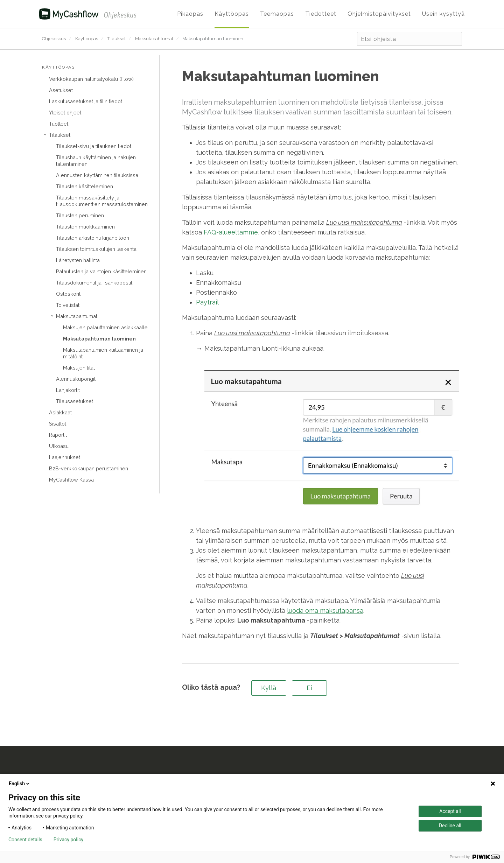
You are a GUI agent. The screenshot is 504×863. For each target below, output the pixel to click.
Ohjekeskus (54, 39)
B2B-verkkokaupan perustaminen (89, 468)
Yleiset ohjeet (65, 113)
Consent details (25, 840)
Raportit (58, 435)
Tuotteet (59, 124)
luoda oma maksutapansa (325, 611)
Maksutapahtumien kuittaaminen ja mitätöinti (103, 353)
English (20, 784)
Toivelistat (68, 305)
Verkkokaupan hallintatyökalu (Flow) (91, 79)
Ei (309, 688)
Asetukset (61, 90)
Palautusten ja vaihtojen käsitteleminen (101, 271)
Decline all (450, 826)
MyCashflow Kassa (71, 480)
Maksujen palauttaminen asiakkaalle (105, 327)
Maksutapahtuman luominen (213, 39)
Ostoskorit (68, 294)
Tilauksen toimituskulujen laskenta (96, 249)
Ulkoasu (59, 446)
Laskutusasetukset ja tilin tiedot (86, 101)
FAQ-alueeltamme (231, 232)
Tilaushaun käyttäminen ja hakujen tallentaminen (96, 161)
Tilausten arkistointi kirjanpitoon (93, 238)
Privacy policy (68, 840)
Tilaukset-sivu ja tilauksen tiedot (94, 146)
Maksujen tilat (79, 368)
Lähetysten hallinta (78, 260)
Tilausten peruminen (80, 215)
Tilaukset (116, 39)
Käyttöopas (87, 39)
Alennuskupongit (76, 379)
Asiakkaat (60, 412)
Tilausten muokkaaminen (85, 227)
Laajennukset (65, 457)
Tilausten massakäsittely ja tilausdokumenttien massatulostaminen (102, 201)
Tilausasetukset (75, 401)
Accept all (450, 811)
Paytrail (207, 302)
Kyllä (269, 688)
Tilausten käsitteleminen (85, 186)
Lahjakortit (68, 390)
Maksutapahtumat (154, 39)
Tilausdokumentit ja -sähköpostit (94, 283)
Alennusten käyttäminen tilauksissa (97, 175)
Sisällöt (58, 424)
